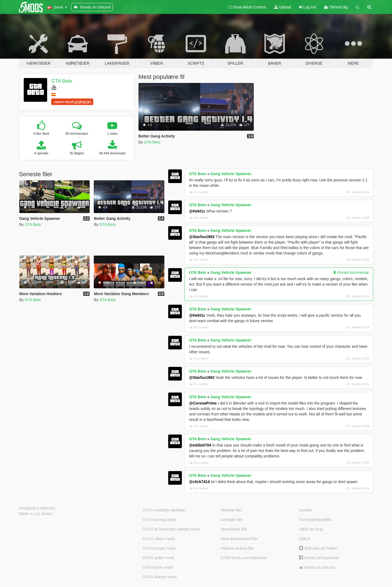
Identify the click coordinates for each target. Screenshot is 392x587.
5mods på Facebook (319, 558)
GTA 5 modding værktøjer (164, 510)
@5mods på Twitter (318, 548)
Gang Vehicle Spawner (231, 174)
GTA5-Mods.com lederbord (244, 558)
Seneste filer (231, 510)
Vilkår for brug (311, 529)
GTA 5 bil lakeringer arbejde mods (171, 529)
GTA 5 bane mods (158, 567)
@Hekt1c (197, 211)
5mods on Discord (317, 567)
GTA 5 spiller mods (159, 558)
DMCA (305, 539)
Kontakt (305, 510)
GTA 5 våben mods (159, 539)
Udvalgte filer (232, 520)
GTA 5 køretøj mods (159, 520)
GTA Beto (62, 81)
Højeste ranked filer (237, 548)
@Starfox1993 (202, 237)
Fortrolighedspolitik (315, 520)
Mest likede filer (234, 529)
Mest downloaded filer (239, 539)
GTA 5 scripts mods (159, 548)
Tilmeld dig (336, 7)
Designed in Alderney (37, 508)
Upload (283, 7)
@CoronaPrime (203, 403)
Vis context (199, 192)
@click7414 (199, 482)
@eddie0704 (200, 445)
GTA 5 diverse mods (160, 577)
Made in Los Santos (36, 514)
